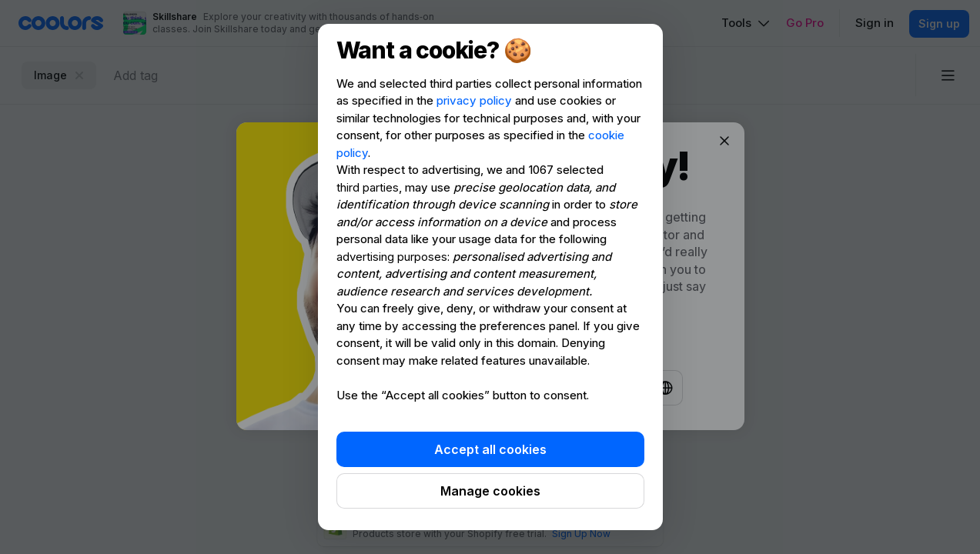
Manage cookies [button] (490, 491)
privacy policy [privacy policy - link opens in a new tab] (474, 100)
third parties (368, 187)
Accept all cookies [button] (490, 449)
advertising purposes (392, 257)
